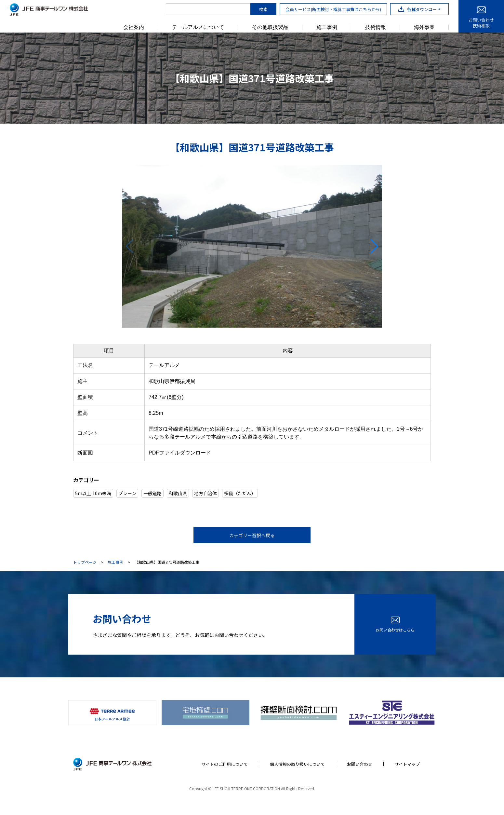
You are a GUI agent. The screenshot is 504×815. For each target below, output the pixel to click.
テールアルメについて (198, 27)
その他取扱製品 (270, 27)
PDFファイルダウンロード (180, 453)
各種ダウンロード (420, 9)
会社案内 (134, 27)
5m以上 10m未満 (93, 493)
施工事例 (327, 27)
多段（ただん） (240, 493)
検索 (263, 9)
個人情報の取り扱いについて (297, 764)
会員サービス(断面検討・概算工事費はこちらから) (333, 9)
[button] (374, 246)
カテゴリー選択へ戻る (252, 535)
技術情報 (376, 27)
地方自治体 (206, 493)
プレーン (127, 493)
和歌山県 (178, 493)
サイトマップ (407, 764)
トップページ (85, 562)
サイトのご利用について (225, 764)
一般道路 (153, 493)
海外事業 (424, 27)
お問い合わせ (360, 764)
